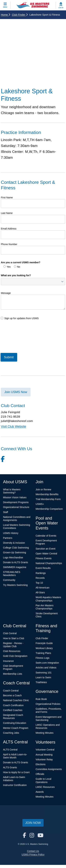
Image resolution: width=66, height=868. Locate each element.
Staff (6, 512)
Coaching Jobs (11, 733)
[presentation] (27, 339)
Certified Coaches (13, 710)
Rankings (41, 573)
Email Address (9, 229)
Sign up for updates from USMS (20, 318)
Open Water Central (46, 554)
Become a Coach (12, 695)
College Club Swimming (16, 548)
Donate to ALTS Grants (16, 562)
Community (9, 580)
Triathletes (41, 682)
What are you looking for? (16, 275)
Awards (40, 792)
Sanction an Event (46, 549)
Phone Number (9, 244)
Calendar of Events (46, 536)
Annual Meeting (44, 755)
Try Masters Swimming (15, 585)
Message (6, 293)
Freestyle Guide (44, 643)
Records (40, 578)
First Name (7, 197)
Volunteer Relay (44, 759)
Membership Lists (13, 674)
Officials (40, 774)
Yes (7, 267)
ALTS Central (10, 750)
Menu (5, 7)
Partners (8, 538)
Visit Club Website (13, 426)
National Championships (49, 563)
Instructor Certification (15, 785)
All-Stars (40, 592)
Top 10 (39, 583)
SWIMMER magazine (15, 567)
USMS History (11, 533)
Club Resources (12, 651)
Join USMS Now (16, 392)
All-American (42, 588)
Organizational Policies (48, 704)
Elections (41, 764)
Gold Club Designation (15, 656)
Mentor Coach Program (16, 728)
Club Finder (20, 15)
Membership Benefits (47, 494)
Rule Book (41, 699)
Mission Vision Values (15, 497)
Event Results (43, 568)
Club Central (10, 633)
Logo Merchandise (13, 557)
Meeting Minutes (45, 733)
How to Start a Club (14, 638)
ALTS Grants (10, 767)
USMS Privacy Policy (33, 854)
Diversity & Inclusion (14, 543)
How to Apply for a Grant (16, 772)
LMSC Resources (45, 787)
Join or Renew (43, 489)
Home (5, 15)
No (17, 267)
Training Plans (43, 653)
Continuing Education (15, 723)
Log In (61, 8)
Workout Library (44, 648)
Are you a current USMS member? (21, 262)
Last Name (7, 213)
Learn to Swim (43, 677)
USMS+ (40, 504)
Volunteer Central (45, 750)
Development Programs (16, 502)
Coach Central (11, 691)
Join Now (33, 823)
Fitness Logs (42, 658)
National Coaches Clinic (16, 700)
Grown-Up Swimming (15, 552)
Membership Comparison (49, 509)
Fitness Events (44, 558)
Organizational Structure (16, 507)
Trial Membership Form (48, 499)
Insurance (8, 661)
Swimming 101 (44, 673)
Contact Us (33, 851)
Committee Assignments (49, 769)
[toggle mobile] (5, 5)
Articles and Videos (46, 668)
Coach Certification (13, 705)
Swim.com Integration (47, 663)
